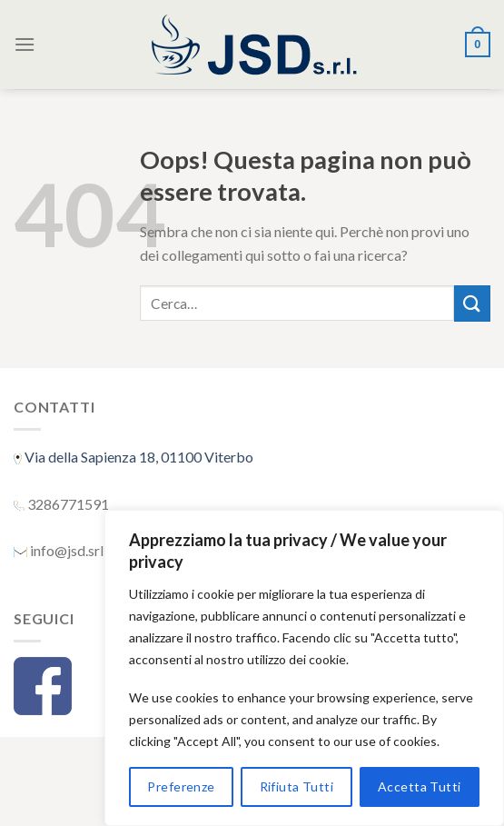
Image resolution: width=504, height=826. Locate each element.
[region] (304, 668)
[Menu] (25, 44)
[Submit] (472, 303)
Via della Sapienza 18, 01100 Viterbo (138, 457)
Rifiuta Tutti (296, 786)
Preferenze (181, 786)
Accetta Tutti (419, 786)
